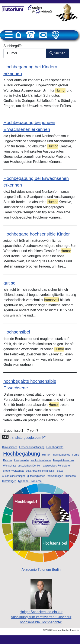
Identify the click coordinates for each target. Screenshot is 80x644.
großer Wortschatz (13, 471)
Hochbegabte (55, 447)
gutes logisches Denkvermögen (45, 476)
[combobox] (25, 53)
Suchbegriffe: (13, 46)
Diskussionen (10, 447)
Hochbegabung (22, 454)
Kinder (8, 460)
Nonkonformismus (41, 460)
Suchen (57, 53)
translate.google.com (27, 438)
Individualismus (61, 455)
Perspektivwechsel (64, 460)
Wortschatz (9, 466)
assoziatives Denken (29, 466)
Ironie (76, 455)
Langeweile (21, 460)
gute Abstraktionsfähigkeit (41, 471)
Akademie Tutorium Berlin (41, 527)
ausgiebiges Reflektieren (57, 466)
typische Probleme (30, 481)
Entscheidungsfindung (32, 447)
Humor (46, 455)
